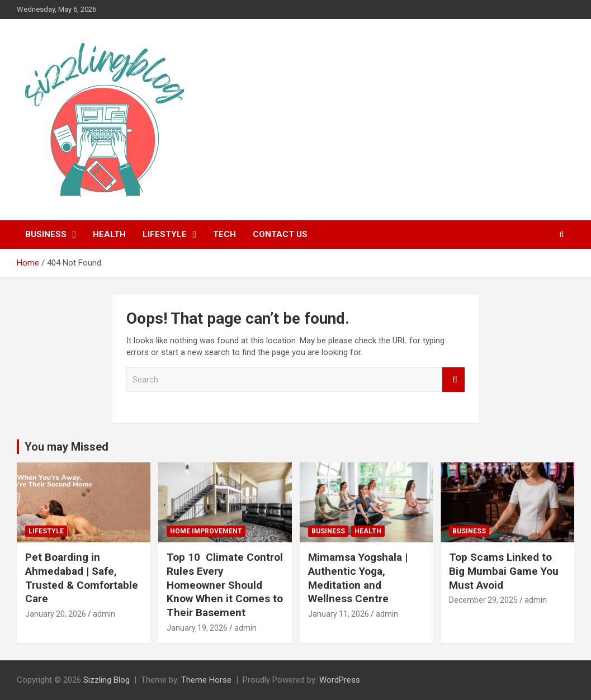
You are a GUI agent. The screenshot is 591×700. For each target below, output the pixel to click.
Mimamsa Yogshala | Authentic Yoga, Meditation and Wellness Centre (358, 578)
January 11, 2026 (339, 614)
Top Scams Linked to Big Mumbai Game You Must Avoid (504, 571)
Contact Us (280, 234)
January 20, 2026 (56, 614)
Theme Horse (206, 680)
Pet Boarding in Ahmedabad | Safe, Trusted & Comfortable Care (82, 578)
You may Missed (67, 447)
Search (453, 380)
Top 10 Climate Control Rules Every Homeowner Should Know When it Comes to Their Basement (225, 585)
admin (104, 614)
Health (109, 234)
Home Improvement (206, 531)
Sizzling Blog (107, 680)
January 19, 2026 (197, 628)
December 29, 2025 (483, 600)
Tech (224, 234)
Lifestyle (165, 234)
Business (46, 234)
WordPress (340, 680)
